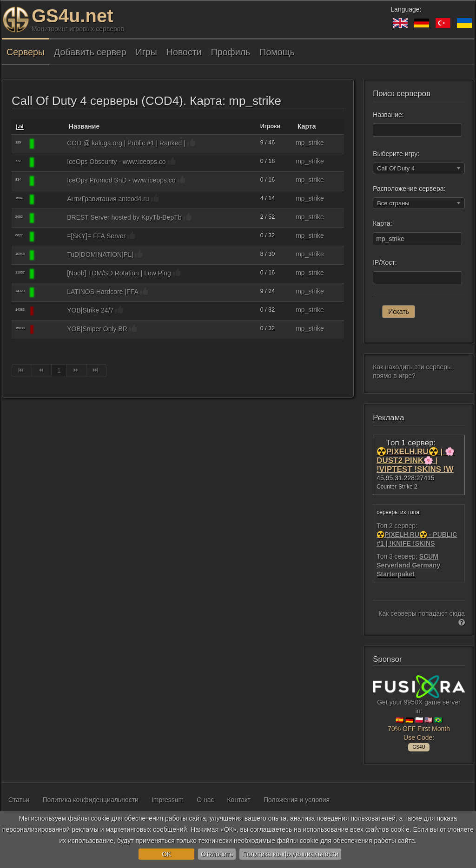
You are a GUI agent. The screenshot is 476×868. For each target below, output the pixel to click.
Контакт (238, 800)
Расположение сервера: (409, 189)
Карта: (382, 223)
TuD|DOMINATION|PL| (100, 255)
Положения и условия (297, 800)
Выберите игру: (396, 154)
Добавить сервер (90, 52)
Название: (388, 115)
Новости (184, 52)
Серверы (26, 52)
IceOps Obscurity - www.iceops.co (116, 162)
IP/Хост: (385, 262)
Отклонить (217, 854)
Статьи (19, 800)
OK (166, 854)
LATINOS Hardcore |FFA (103, 292)
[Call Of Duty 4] (49, 144)
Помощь (277, 52)
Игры (146, 52)
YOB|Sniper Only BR (97, 329)
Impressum (168, 800)
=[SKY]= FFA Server (96, 236)
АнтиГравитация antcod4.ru (108, 199)
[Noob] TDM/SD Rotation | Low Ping (119, 273)
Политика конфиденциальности (290, 854)
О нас (205, 800)
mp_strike (310, 143)
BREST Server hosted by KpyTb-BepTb (124, 217)
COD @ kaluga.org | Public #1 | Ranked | (126, 143)
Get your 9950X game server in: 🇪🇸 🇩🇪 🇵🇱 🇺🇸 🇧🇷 (419, 712)
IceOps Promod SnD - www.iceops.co (121, 180)
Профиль (231, 52)
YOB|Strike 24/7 (90, 310)
